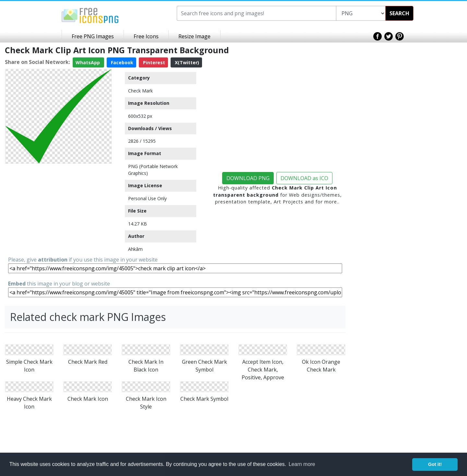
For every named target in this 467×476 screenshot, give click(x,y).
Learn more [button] (302, 464)
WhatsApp (88, 62)
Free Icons (146, 36)
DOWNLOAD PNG (248, 178)
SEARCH (399, 13)
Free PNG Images (93, 36)
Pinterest (153, 62)
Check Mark (140, 91)
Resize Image (194, 36)
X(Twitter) (186, 62)
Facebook (121, 62)
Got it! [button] (435, 464)
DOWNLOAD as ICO (304, 178)
